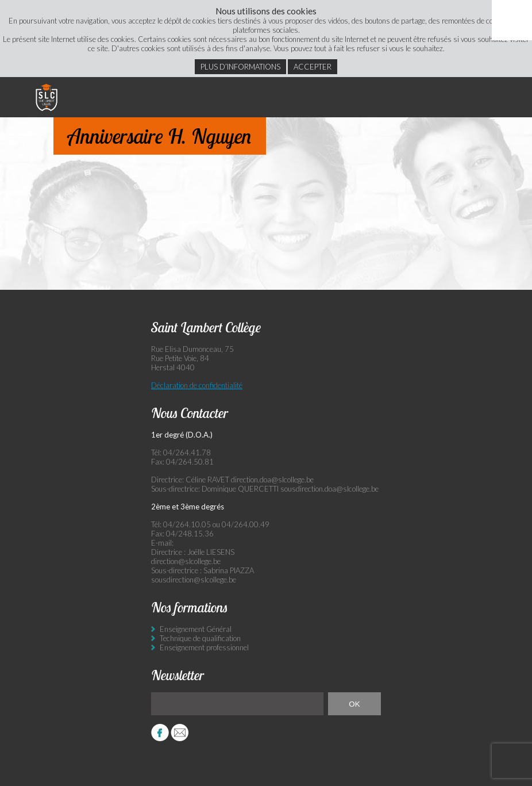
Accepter (313, 67)
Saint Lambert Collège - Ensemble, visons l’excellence (47, 97)
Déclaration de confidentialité (197, 385)
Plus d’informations (240, 67)
